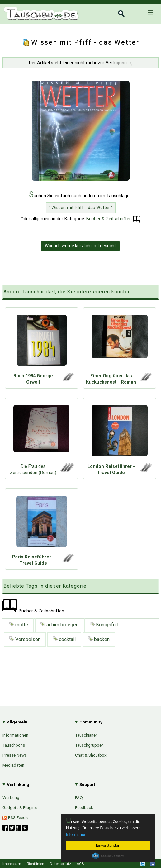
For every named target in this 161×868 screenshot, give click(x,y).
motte (19, 625)
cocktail (64, 639)
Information (76, 834)
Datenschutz (60, 864)
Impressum (12, 864)
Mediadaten (13, 765)
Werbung (11, 797)
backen (99, 639)
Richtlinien (36, 864)
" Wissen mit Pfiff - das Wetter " (81, 208)
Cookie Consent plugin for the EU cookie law (108, 856)
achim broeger (59, 625)
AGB (80, 864)
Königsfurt (104, 625)
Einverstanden (108, 845)
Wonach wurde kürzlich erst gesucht (80, 246)
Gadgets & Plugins (20, 807)
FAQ (79, 797)
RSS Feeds (15, 818)
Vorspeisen (25, 639)
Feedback (84, 807)
